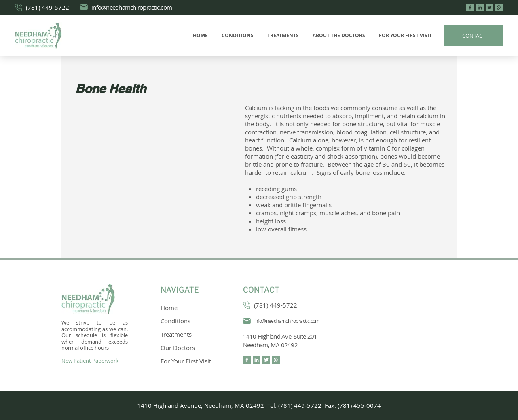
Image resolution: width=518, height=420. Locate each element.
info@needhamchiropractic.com (132, 7)
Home (169, 308)
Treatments (176, 334)
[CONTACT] (474, 36)
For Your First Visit (186, 361)
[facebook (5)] (470, 7)
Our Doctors (178, 348)
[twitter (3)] (489, 7)
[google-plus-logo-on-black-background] (499, 7)
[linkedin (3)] (480, 7)
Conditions (175, 321)
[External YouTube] (155, 153)
